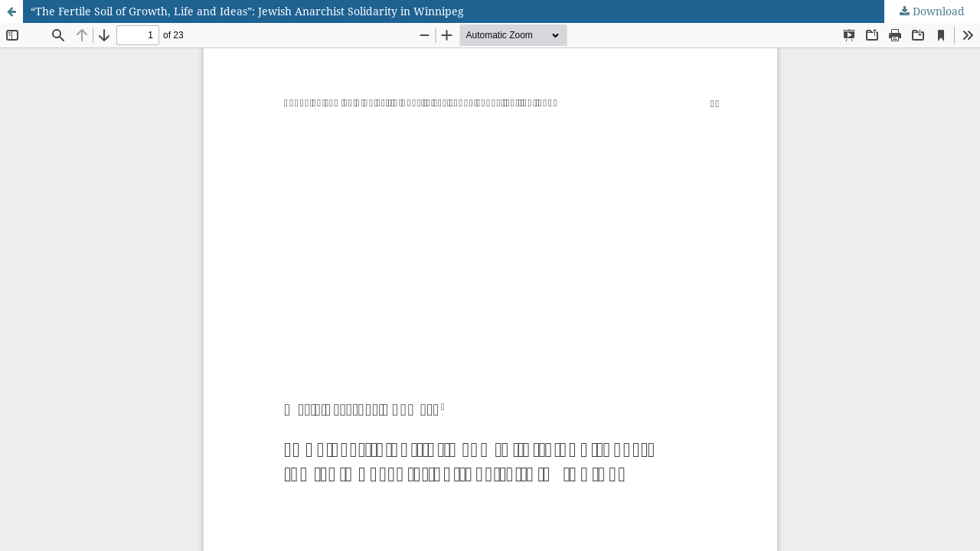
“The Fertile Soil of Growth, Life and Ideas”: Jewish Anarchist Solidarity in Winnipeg (247, 11)
